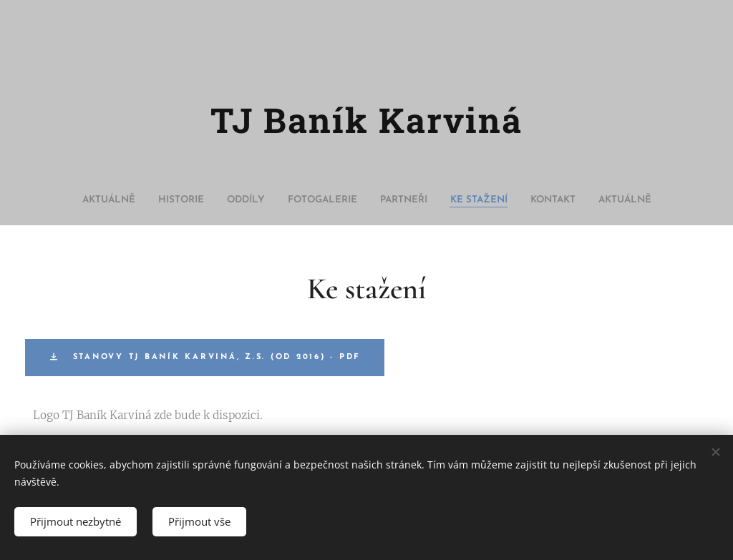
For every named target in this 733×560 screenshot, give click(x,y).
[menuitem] (292, 200)
